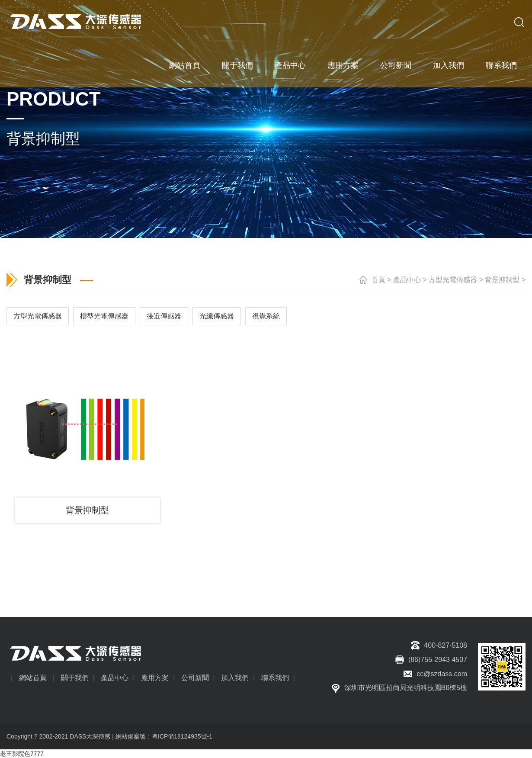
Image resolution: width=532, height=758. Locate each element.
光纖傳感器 (217, 316)
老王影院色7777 (22, 754)
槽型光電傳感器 (104, 316)
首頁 (378, 280)
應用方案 (343, 65)
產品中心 (290, 65)
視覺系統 (266, 316)
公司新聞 (396, 65)
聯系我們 (501, 65)
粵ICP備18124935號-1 (182, 736)
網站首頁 (185, 65)
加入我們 (449, 65)
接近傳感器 (164, 316)
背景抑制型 (502, 280)
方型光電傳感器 (453, 280)
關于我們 (237, 65)
